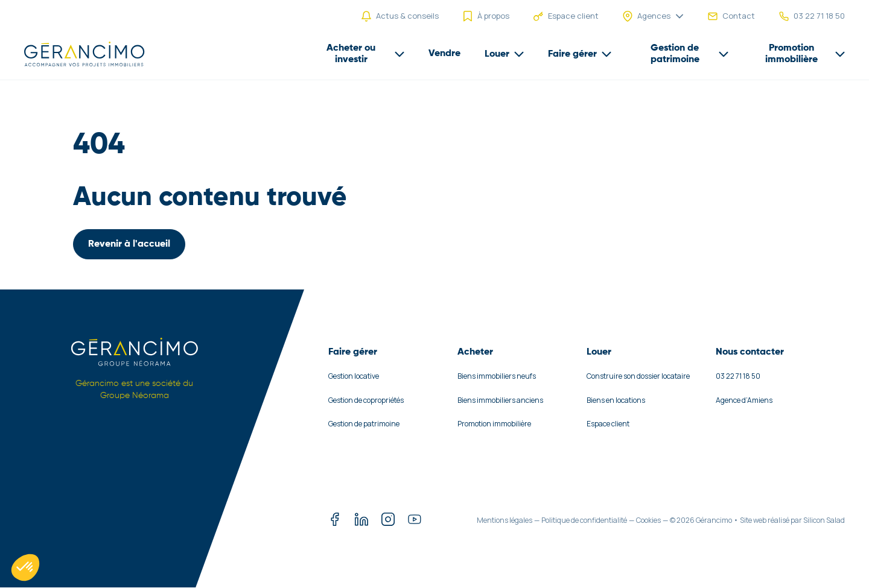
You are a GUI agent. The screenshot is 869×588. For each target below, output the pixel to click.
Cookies (648, 520)
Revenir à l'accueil (129, 244)
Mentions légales (505, 520)
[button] (25, 567)
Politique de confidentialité (584, 520)
